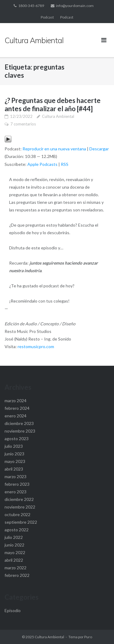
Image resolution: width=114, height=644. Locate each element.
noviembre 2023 (20, 431)
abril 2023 (14, 469)
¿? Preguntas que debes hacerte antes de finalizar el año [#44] (53, 104)
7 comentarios (23, 124)
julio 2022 (14, 537)
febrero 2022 (17, 575)
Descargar (99, 149)
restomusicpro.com (36, 346)
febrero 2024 (17, 408)
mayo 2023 (15, 461)
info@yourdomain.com (75, 6)
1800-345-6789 (31, 6)
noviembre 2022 (20, 507)
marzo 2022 (16, 568)
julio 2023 (14, 446)
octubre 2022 (17, 514)
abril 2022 (14, 560)
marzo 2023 (16, 476)
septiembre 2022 (21, 522)
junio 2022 (14, 545)
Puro (88, 637)
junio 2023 (14, 454)
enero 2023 (16, 492)
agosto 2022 (17, 530)
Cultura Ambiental (58, 116)
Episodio (13, 610)
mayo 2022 (15, 552)
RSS (65, 164)
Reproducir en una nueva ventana (54, 149)
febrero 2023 (17, 484)
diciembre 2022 (19, 499)
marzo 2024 (16, 401)
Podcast (47, 17)
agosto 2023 (17, 438)
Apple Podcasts (42, 164)
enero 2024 (16, 416)
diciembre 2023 (19, 423)
